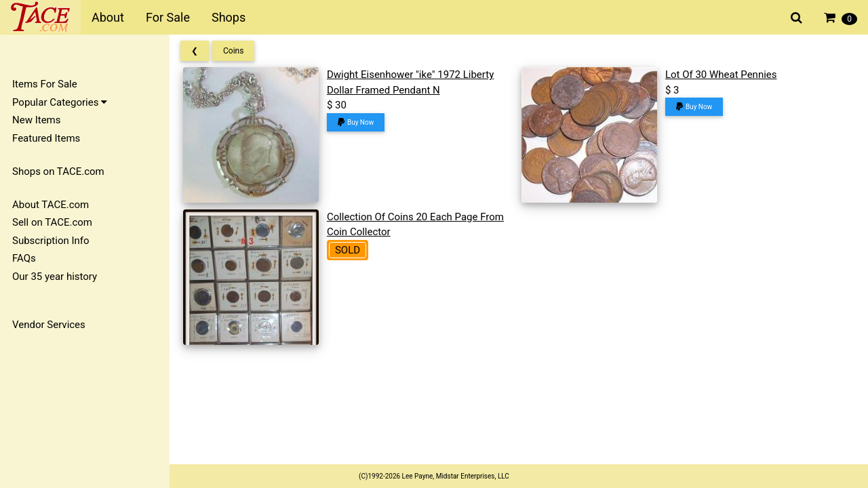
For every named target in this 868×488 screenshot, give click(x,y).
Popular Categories (60, 102)
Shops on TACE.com (58, 171)
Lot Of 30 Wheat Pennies (721, 75)
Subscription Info (51, 241)
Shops (229, 17)
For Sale (168, 17)
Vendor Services (49, 325)
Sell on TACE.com (52, 222)
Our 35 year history (55, 277)
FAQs (24, 258)
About (108, 17)
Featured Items (46, 138)
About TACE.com (51, 205)
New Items (36, 120)
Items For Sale (45, 84)
